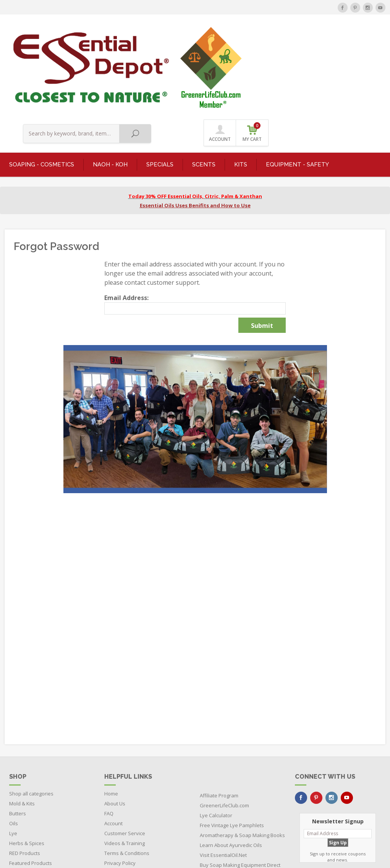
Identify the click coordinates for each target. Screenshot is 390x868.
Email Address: (126, 217)
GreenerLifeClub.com (224, 725)
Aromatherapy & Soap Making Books (242, 755)
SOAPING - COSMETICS (42, 84)
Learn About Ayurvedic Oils (231, 765)
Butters (18, 733)
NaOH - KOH (110, 84)
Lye (13, 753)
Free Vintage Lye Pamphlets (232, 745)
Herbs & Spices (27, 763)
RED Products (25, 773)
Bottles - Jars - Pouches (36, 792)
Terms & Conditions (127, 773)
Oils (14, 743)
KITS (241, 84)
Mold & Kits (22, 723)
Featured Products (31, 782)
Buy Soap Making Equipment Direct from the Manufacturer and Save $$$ (240, 794)
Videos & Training (125, 763)
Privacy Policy (120, 782)
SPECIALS (160, 84)
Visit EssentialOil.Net (223, 774)
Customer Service (125, 753)
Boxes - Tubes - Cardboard (40, 802)
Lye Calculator (216, 735)
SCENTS (204, 84)
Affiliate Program (219, 715)
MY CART (369, 38)
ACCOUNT (337, 39)
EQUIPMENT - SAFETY (297, 84)
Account (113, 743)
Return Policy (119, 792)
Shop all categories (31, 713)
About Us (115, 723)
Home (111, 713)
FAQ (109, 733)
